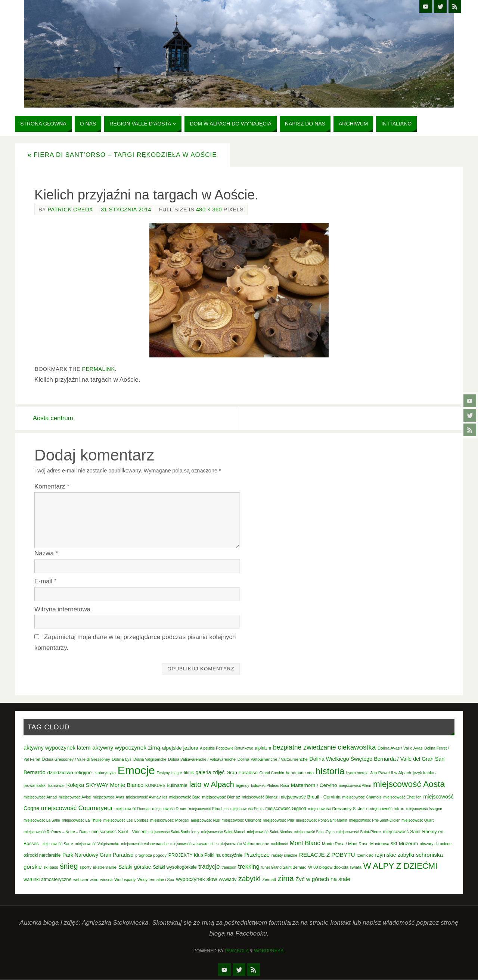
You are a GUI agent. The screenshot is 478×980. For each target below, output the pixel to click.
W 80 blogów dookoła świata (335, 868)
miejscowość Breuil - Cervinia (310, 797)
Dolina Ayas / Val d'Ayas (400, 748)
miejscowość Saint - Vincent (119, 832)
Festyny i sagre (169, 773)
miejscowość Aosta (409, 784)
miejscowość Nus (205, 820)
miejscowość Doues (170, 809)
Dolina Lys (122, 760)
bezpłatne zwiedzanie (305, 747)
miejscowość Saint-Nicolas (269, 832)
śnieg (69, 866)
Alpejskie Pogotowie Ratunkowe (226, 748)
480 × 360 (209, 210)
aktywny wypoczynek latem (57, 748)
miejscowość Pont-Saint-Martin (321, 820)
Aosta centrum (55, 418)
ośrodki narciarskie (42, 855)
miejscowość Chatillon (402, 798)
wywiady (228, 880)
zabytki (249, 879)
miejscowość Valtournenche (244, 844)
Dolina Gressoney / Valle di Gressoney (76, 760)
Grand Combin (272, 773)
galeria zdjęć (210, 773)
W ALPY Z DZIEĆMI (401, 866)
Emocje (136, 771)
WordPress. (269, 951)
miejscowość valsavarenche (193, 844)
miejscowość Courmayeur (77, 808)
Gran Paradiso (242, 773)
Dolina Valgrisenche (150, 760)
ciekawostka (357, 747)
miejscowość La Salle (42, 820)
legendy (243, 786)
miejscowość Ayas (108, 798)
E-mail (46, 581)
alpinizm (263, 748)
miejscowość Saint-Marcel (223, 832)
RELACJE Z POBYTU (327, 855)
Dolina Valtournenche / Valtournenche (273, 760)
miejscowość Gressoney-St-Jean (337, 809)
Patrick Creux (70, 210)
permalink (99, 369)
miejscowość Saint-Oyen (314, 832)
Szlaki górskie (135, 867)
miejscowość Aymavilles (147, 798)
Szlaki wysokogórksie (175, 868)
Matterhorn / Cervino (314, 786)
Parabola (237, 951)
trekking (249, 867)
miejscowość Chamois (362, 797)
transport (229, 868)
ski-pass (51, 868)
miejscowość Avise (75, 798)
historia (330, 771)
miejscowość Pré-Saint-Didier (374, 820)
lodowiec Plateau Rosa (270, 786)
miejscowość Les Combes (126, 820)
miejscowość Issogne (424, 809)
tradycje (209, 867)
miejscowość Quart (418, 820)
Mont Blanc (305, 843)
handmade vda (300, 773)
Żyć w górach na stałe (323, 879)
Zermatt (269, 880)
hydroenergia (357, 773)
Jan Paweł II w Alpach (391, 773)
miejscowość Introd (387, 809)
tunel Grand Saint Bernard (284, 868)
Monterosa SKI (384, 844)
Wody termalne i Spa (156, 880)
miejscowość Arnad (40, 798)
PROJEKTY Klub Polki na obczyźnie (205, 855)
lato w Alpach (212, 785)
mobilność (280, 844)
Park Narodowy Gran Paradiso (98, 855)
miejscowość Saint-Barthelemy (174, 832)
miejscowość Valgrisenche (97, 844)
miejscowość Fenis (247, 809)
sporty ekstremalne (98, 867)
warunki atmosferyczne (47, 880)
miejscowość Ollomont (241, 820)
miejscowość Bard (185, 798)
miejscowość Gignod (286, 809)
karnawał (56, 786)
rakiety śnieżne (284, 855)
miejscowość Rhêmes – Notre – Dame (57, 832)
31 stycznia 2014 (126, 210)
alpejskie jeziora (180, 748)
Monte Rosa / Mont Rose (345, 844)
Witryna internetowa (62, 609)
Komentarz (52, 486)
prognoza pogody (151, 855)
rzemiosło (365, 855)
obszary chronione (436, 844)
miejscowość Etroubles (209, 809)
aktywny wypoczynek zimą (126, 748)
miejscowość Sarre (57, 844)
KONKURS (155, 786)
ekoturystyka (105, 773)
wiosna (106, 880)
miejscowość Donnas (133, 809)
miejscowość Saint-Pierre (359, 832)
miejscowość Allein (355, 786)
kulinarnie (177, 786)
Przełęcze (257, 855)
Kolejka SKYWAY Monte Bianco (105, 785)
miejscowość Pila (279, 820)
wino (94, 880)
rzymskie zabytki (395, 855)
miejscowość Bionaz (221, 797)
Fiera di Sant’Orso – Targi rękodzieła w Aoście (122, 155)
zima (286, 879)
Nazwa (46, 553)
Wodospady (125, 880)
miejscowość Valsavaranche (145, 844)
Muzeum (408, 843)
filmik (189, 773)
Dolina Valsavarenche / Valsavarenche (202, 760)
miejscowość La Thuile (82, 820)
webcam (81, 880)
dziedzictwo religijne (69, 773)
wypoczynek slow (196, 880)
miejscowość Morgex (170, 820)
